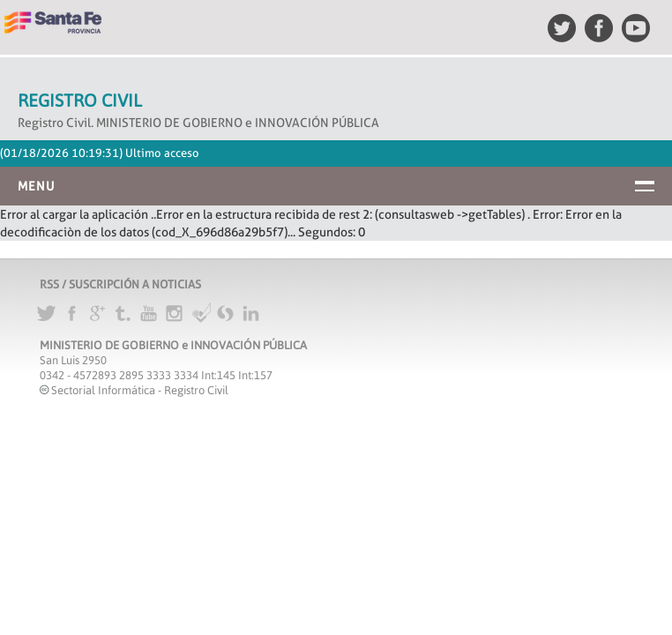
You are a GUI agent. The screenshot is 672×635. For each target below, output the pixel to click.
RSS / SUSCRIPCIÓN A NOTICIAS (120, 284)
